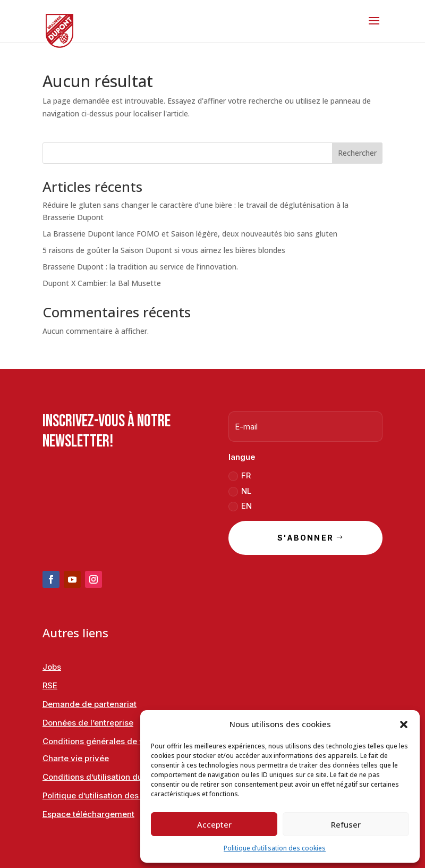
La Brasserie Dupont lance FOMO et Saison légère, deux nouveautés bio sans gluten (190, 234)
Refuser (346, 824)
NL (240, 491)
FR (240, 476)
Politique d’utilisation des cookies (275, 848)
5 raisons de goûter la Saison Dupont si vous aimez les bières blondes (164, 250)
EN (240, 506)
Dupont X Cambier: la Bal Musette (102, 283)
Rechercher (357, 153)
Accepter (214, 824)
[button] (404, 724)
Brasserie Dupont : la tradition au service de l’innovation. (140, 267)
